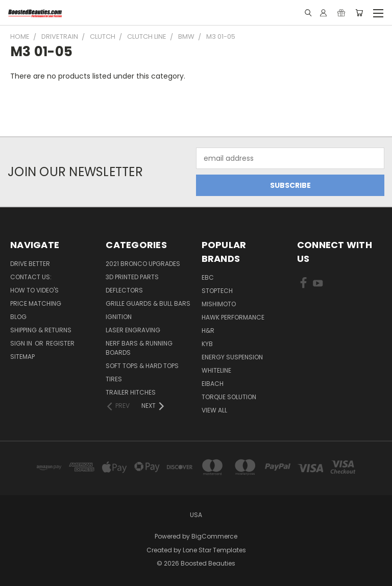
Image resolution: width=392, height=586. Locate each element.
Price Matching (36, 303)
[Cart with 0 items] (359, 13)
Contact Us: (31, 277)
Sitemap (22, 357)
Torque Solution (229, 397)
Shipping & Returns (41, 330)
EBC (208, 277)
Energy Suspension (232, 357)
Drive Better (30, 264)
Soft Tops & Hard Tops (142, 366)
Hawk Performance (233, 317)
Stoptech (217, 291)
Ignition (119, 317)
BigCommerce (214, 536)
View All (214, 410)
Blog (18, 317)
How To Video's (34, 290)
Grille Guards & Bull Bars (148, 303)
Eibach (213, 384)
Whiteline (216, 370)
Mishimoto (219, 304)
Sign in (22, 343)
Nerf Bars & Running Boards (139, 348)
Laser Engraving (133, 330)
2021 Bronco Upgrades (143, 264)
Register (60, 343)
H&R (208, 331)
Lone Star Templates (214, 550)
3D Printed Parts (132, 277)
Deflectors (124, 290)
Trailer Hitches (131, 392)
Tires (114, 379)
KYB (207, 344)
